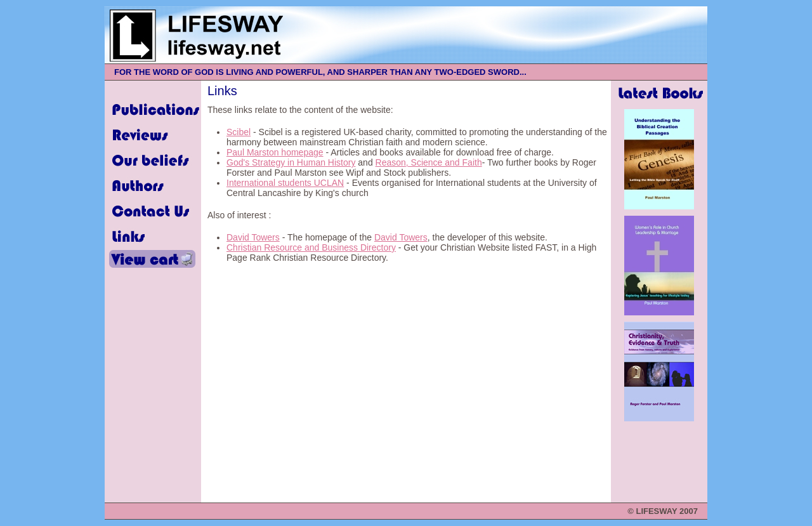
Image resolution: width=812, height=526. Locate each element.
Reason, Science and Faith (429, 162)
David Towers (253, 237)
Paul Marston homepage (275, 152)
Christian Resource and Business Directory (311, 247)
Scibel (239, 132)
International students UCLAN (285, 183)
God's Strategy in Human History (291, 162)
